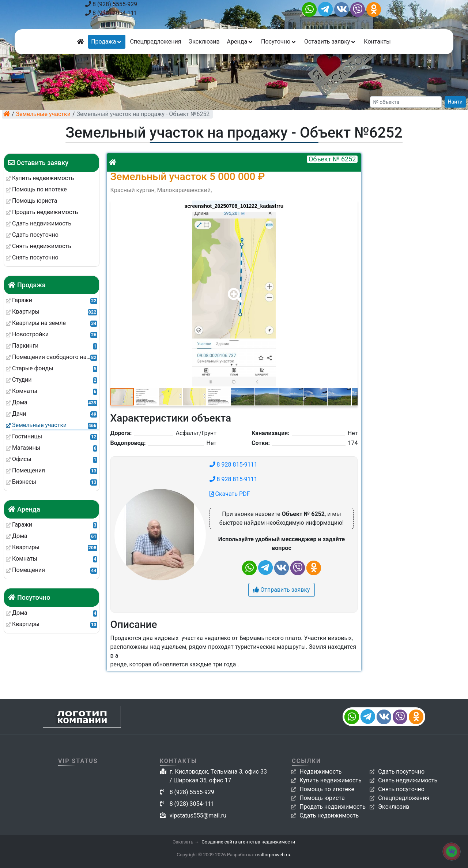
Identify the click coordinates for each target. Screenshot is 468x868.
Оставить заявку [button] (330, 42)
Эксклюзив (204, 42)
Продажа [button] (107, 42)
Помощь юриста (322, 798)
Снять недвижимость (408, 780)
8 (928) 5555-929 (111, 4)
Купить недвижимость (330, 780)
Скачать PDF (230, 494)
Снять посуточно (401, 789)
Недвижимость (320, 772)
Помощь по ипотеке (327, 789)
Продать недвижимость (333, 807)
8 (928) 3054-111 (111, 13)
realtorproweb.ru (273, 855)
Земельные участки (43, 114)
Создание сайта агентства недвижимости (248, 842)
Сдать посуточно (401, 772)
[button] (234, 290)
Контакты (377, 42)
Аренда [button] (240, 42)
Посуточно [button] (279, 42)
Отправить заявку (281, 590)
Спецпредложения (155, 42)
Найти (455, 102)
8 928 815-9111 (233, 465)
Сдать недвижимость (329, 815)
